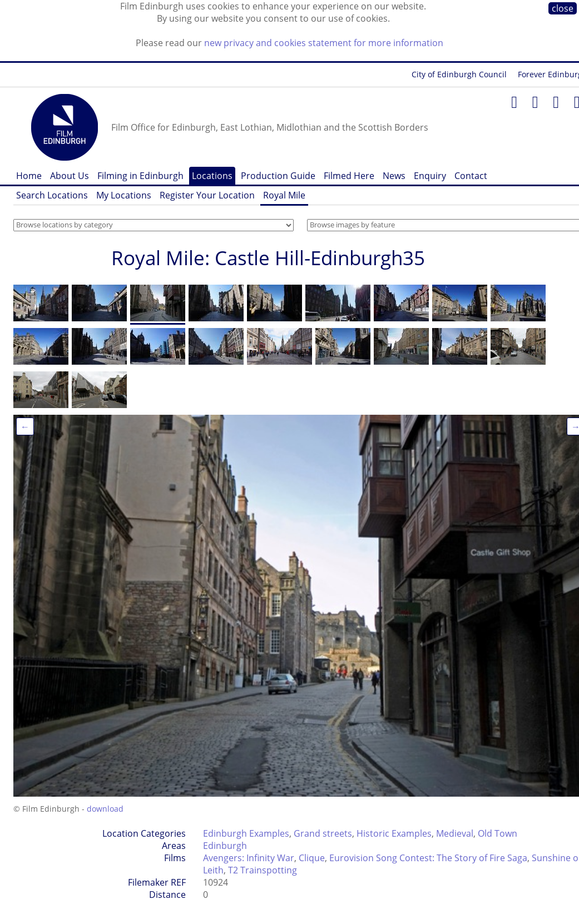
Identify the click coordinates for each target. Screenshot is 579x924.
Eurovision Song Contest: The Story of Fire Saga (428, 858)
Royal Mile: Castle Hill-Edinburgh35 (268, 258)
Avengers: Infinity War (249, 858)
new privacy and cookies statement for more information (324, 43)
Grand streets (323, 833)
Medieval (455, 833)
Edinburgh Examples (246, 833)
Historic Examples (394, 833)
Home (29, 176)
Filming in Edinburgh (140, 176)
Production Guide (278, 176)
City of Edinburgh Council (459, 74)
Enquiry (430, 176)
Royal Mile (284, 195)
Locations (212, 176)
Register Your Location (207, 195)
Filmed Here (349, 176)
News (394, 176)
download (105, 809)
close (563, 8)
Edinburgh (225, 846)
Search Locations (52, 195)
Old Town (498, 833)
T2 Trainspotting (263, 870)
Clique (312, 858)
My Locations (124, 195)
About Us (70, 176)
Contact (471, 176)
